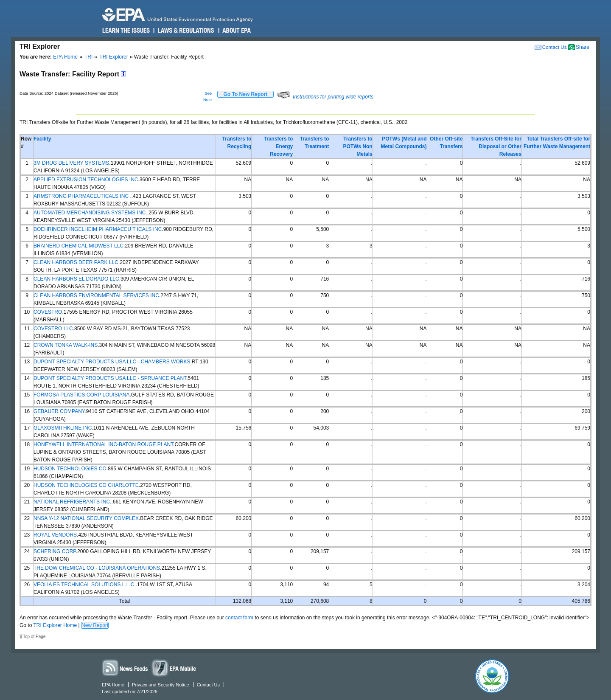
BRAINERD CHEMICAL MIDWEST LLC (78, 246)
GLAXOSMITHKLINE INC (63, 428)
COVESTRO (48, 312)
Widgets (174, 668)
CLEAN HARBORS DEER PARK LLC (76, 262)
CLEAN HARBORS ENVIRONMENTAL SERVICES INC (96, 295)
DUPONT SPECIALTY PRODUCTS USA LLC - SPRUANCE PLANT (110, 378)
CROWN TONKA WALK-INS (66, 345)
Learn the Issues (126, 31)
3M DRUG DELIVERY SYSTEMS (71, 163)
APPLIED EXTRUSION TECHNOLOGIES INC (86, 180)
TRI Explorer (114, 57)
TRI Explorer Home (55, 625)
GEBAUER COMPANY (59, 411)
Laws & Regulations (185, 31)
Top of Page (34, 637)
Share (583, 47)
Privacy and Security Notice (161, 685)
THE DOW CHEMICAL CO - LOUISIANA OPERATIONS (97, 568)
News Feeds (125, 668)
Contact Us (555, 47)
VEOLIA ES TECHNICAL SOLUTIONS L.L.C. (85, 585)
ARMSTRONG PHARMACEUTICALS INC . (83, 196)
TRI (88, 57)
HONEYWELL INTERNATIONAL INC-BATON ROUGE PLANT (103, 444)
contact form (239, 618)
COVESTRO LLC (53, 329)
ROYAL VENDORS (55, 535)
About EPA (236, 31)
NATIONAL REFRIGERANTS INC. (72, 502)
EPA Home (65, 57)
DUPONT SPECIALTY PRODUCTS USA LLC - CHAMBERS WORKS (112, 362)
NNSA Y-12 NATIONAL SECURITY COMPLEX (86, 518)
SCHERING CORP (55, 551)
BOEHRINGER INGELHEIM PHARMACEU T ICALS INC (98, 229)
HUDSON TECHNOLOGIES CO (70, 469)
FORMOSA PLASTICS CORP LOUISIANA (82, 395)
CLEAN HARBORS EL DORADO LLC (76, 279)
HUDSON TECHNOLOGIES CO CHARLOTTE (86, 485)
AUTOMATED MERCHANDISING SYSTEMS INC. (90, 213)
